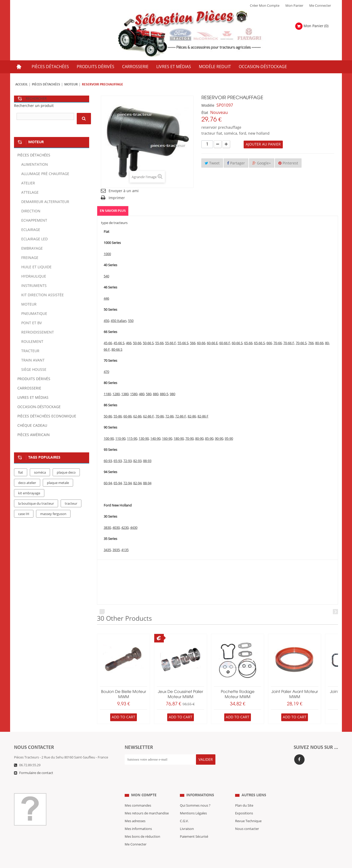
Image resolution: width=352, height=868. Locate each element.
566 (193, 343)
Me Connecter (320, 6)
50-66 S (148, 343)
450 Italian (119, 321)
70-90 (189, 439)
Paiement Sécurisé (194, 826)
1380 (125, 394)
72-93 (128, 461)
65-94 (118, 483)
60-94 (108, 483)
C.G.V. (184, 811)
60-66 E (212, 343)
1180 (107, 394)
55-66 (159, 343)
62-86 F (149, 417)
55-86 (118, 417)
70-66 (278, 343)
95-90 (229, 439)
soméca (40, 473)
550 (131, 321)
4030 (116, 528)
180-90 (179, 439)
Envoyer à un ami (124, 191)
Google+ (262, 163)
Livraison (187, 819)
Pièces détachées (46, 85)
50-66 (137, 343)
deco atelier (27, 483)
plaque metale (58, 483)
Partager (236, 163)
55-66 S (183, 343)
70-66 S (301, 343)
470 (106, 372)
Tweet (212, 163)
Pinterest (288, 163)
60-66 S (237, 343)
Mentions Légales (193, 803)
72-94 (128, 483)
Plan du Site (244, 795)
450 (106, 321)
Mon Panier (294, 6)
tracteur (71, 504)
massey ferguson (53, 514)
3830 (107, 528)
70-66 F (289, 343)
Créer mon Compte (265, 6)
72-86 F (181, 417)
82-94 (137, 483)
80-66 (319, 343)
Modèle (208, 106)
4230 (125, 528)
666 (269, 343)
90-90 (219, 439)
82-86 (192, 417)
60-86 (128, 417)
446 (106, 299)
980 (173, 394)
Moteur (71, 85)
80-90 (199, 439)
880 (156, 394)
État (205, 113)
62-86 (137, 417)
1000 (107, 254)
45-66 (108, 343)
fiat (21, 473)
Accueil (22, 85)
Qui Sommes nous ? (195, 795)
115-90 (132, 439)
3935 (116, 550)
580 (149, 394)
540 (106, 277)
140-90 (155, 439)
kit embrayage (29, 493)
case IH (24, 514)
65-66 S (259, 343)
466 (129, 343)
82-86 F (203, 417)
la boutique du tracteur (36, 504)
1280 (116, 394)
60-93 (108, 461)
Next (335, 612)
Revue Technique (248, 811)
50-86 (108, 417)
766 (311, 343)
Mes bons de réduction (142, 826)
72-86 (170, 417)
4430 (134, 528)
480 (142, 394)
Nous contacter (247, 819)
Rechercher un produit (34, 106)
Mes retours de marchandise (147, 803)
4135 (125, 550)
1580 (134, 394)
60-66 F (225, 343)
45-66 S (119, 343)
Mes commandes (138, 795)
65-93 (118, 461)
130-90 (144, 439)
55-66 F (171, 343)
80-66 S (117, 350)
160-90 (167, 439)
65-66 (248, 343)
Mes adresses (135, 811)
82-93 (137, 461)
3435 (107, 550)
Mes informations (138, 819)
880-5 (164, 394)
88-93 (147, 461)
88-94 (147, 483)
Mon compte (144, 785)
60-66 (201, 343)
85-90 (209, 439)
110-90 (120, 439)
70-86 (160, 417)
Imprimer (117, 198)
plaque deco (66, 473)
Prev (102, 612)
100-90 (109, 439)
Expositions (244, 803)
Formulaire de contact (36, 773)
